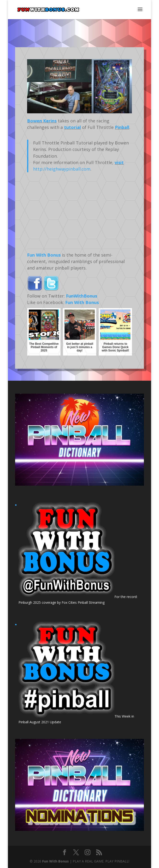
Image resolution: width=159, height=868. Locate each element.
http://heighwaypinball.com (62, 169)
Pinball (122, 127)
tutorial (72, 127)
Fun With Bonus (44, 255)
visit (119, 162)
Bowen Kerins (42, 121)
